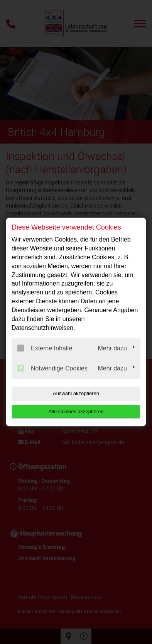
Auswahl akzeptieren (76, 393)
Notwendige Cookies (52, 368)
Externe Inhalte (45, 348)
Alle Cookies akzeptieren (76, 412)
